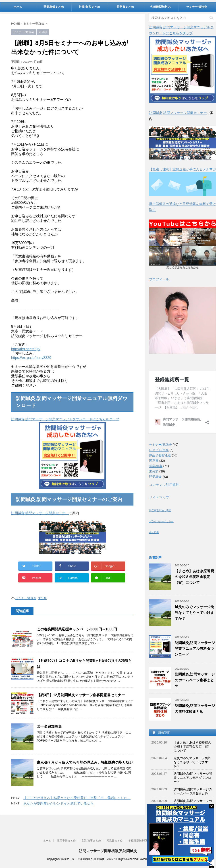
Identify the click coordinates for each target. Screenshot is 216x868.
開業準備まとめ (54, 7)
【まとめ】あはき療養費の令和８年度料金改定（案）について (194, 577)
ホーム (18, 7)
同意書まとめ (125, 7)
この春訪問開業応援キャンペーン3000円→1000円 (77, 629)
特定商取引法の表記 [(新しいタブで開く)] (160, 510)
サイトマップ (159, 497)
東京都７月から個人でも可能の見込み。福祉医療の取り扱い (85, 762)
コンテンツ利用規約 (164, 485)
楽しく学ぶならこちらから (183, 267)
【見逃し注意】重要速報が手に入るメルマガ (183, 169)
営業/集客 (156, 466)
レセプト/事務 (159, 450)
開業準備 (155, 477)
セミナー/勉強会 (197, 7)
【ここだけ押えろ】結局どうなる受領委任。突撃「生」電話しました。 (77, 798)
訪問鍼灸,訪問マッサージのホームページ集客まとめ (195, 680)
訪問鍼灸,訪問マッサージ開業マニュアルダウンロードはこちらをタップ (65, 419)
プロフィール (159, 279)
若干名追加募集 (49, 726)
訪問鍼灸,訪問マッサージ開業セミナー (40, 513)
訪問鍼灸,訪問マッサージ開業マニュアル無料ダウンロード (195, 649)
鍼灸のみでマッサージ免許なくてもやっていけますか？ (194, 613)
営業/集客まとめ (89, 7)
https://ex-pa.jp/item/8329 (31, 358)
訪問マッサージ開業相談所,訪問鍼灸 (108, 850)
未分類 (42, 598)
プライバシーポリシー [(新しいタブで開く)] (161, 521)
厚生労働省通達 (160, 455)
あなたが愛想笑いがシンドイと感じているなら (59, 803)
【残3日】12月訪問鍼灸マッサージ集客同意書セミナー (81, 695)
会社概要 (154, 532)
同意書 (154, 461)
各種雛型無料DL (161, 7)
